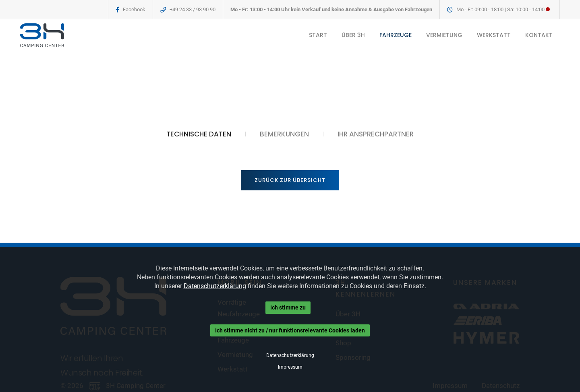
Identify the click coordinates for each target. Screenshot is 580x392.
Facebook (134, 9)
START (318, 35)
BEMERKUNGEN (284, 134)
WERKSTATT (494, 35)
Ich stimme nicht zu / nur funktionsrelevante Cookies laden (290, 330)
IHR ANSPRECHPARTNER (376, 134)
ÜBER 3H (353, 35)
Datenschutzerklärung (215, 286)
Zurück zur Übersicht (290, 180)
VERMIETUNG (444, 35)
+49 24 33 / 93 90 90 (193, 9)
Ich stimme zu (288, 307)
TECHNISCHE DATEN (199, 134)
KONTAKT (539, 35)
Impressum (290, 367)
